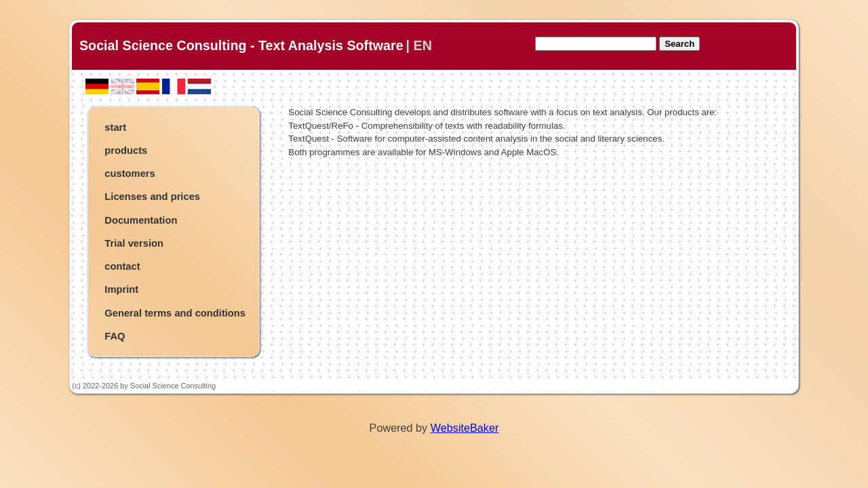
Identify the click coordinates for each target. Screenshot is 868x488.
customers (130, 174)
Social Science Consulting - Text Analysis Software (241, 45)
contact (122, 266)
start (115, 127)
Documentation (141, 220)
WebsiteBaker (465, 428)
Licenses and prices (152, 197)
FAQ (115, 336)
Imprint (121, 289)
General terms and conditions (175, 313)
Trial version (134, 243)
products (126, 150)
